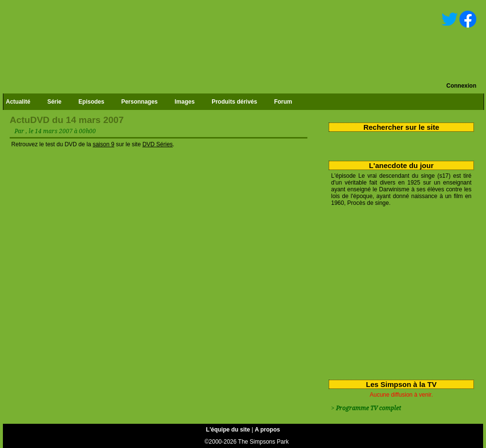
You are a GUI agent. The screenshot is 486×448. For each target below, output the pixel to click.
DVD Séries (158, 144)
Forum (283, 102)
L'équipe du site (228, 430)
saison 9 (103, 144)
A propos (267, 430)
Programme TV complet (368, 408)
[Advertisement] (398, 291)
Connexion (461, 86)
